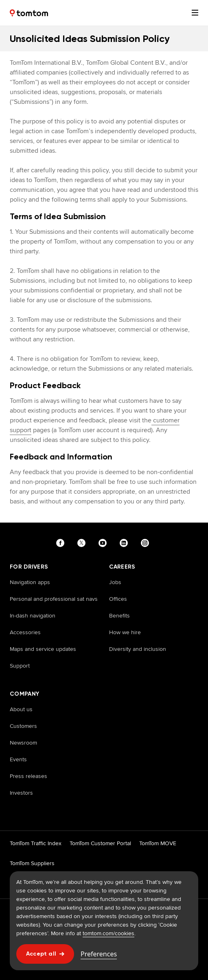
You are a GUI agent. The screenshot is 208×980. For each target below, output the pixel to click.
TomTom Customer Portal (100, 843)
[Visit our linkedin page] (125, 543)
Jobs (115, 582)
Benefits (119, 615)
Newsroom (23, 743)
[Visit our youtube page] (104, 543)
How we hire (125, 632)
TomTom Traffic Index (36, 843)
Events (18, 759)
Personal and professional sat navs (54, 599)
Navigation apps (30, 582)
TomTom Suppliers (32, 863)
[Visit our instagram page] (147, 543)
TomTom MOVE (158, 843)
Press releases (28, 776)
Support (20, 666)
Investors (21, 793)
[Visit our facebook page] (62, 543)
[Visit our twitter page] (83, 543)
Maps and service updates (43, 649)
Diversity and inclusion (138, 649)
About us (21, 709)
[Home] (29, 13)
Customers (23, 726)
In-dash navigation (33, 615)
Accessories (25, 632)
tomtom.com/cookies (108, 933)
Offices (118, 599)
